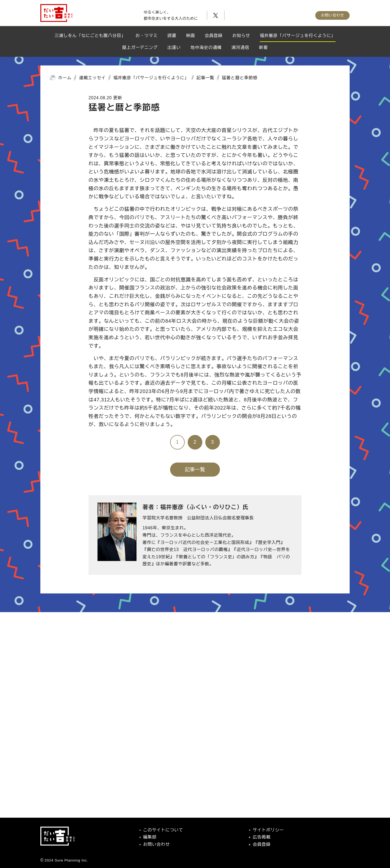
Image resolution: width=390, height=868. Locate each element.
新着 (263, 47)
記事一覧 (206, 78)
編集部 (150, 837)
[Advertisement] (195, 732)
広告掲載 (262, 837)
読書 (172, 36)
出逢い (174, 47)
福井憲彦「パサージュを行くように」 (298, 36)
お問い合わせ (333, 17)
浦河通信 (240, 47)
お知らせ (241, 36)
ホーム (65, 78)
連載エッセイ (92, 78)
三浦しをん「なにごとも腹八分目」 (90, 36)
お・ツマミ (147, 36)
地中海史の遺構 (206, 47)
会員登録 (214, 36)
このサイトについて (163, 830)
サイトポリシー (268, 830)
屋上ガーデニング (140, 47)
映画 (191, 36)
